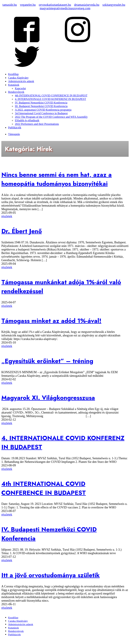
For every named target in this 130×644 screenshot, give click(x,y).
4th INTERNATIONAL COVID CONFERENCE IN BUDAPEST (51, 96)
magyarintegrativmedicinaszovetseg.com (65, 8)
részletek (7, 216)
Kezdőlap (13, 74)
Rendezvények (16, 92)
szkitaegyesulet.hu (114, 5)
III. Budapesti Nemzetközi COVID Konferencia (41, 106)
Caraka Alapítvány (18, 78)
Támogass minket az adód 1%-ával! (51, 321)
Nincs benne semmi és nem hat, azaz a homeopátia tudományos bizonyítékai (57, 179)
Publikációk (15, 128)
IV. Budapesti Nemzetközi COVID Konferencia (41, 103)
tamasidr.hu (10, 5)
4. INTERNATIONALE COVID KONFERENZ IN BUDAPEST (50, 99)
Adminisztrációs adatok (21, 81)
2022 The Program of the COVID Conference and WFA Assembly (51, 117)
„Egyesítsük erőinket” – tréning (47, 361)
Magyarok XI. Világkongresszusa (48, 398)
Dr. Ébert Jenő (22, 231)
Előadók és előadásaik (27, 120)
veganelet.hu (28, 5)
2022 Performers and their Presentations (37, 124)
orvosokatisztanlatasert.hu (55, 5)
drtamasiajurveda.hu (87, 5)
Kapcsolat (20, 88)
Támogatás (14, 134)
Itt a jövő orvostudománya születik (51, 575)
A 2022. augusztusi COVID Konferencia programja (43, 110)
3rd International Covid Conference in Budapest (41, 113)
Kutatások (14, 85)
